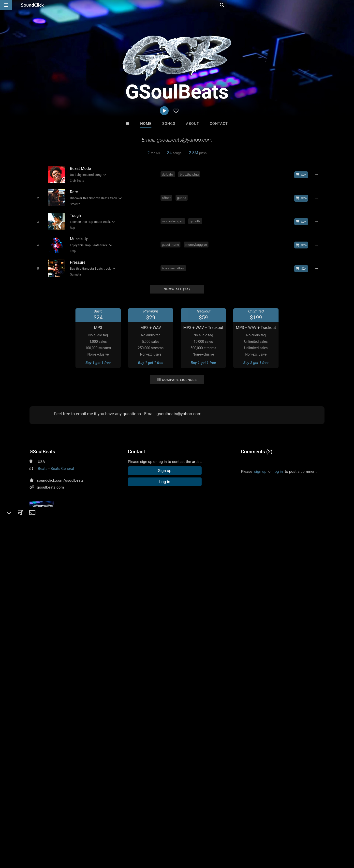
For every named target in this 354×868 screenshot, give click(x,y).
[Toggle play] (37, 174)
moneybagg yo (174, 219)
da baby (169, 174)
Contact (219, 124)
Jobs (67, 839)
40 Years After (157, 731)
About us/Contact (44, 839)
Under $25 (223, 758)
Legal (133, 839)
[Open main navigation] (6, 5)
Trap (72, 248)
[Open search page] (349, 5)
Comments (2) (257, 446)
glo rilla (196, 219)
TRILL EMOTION (116, 731)
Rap (71, 225)
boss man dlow (174, 264)
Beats (43, 463)
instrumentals (56, 556)
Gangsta (74, 270)
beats (35, 556)
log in (278, 466)
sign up (260, 466)
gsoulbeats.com (50, 482)
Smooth (74, 203)
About (193, 124)
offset (167, 197)
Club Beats (76, 180)
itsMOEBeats (238, 731)
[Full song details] (318, 175)
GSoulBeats (42, 446)
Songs (169, 124)
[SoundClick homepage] (32, 5)
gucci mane (171, 241)
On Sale (192, 758)
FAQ (21, 839)
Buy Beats (162, 758)
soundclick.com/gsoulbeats (60, 475)
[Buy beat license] (303, 175)
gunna (182, 197)
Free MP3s (131, 758)
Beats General (62, 463)
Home (146, 124)
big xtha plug (190, 174)
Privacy (117, 839)
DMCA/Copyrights (91, 839)
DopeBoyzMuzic (197, 731)
